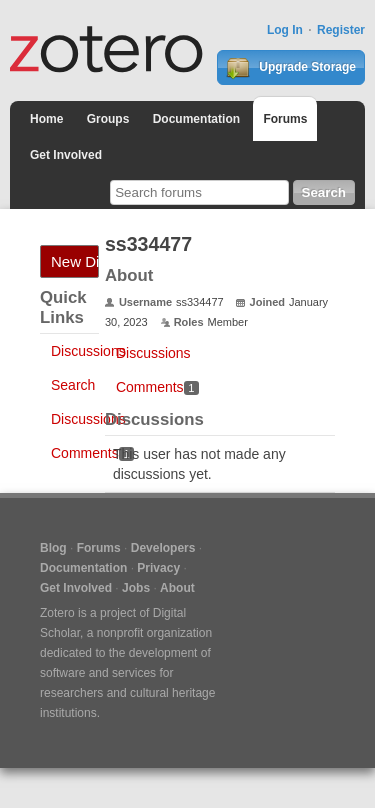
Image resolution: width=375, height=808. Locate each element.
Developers (163, 548)
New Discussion (75, 261)
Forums (285, 119)
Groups (108, 119)
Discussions (88, 351)
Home (46, 119)
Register (341, 30)
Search (73, 385)
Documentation (196, 119)
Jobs (136, 588)
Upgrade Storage (291, 68)
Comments (92, 453)
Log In (285, 30)
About (177, 588)
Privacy (158, 568)
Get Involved (66, 155)
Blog (53, 548)
